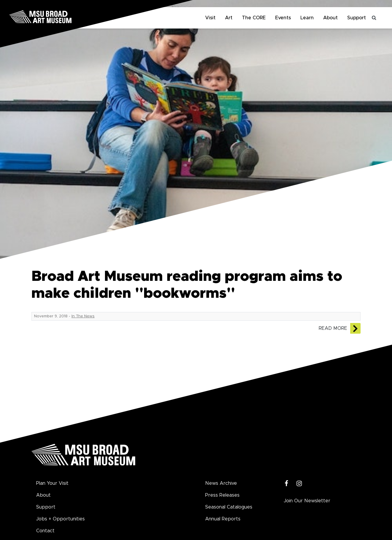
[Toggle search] (374, 18)
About (330, 18)
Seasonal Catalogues (229, 507)
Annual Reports (223, 519)
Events (283, 18)
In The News (83, 316)
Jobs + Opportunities (60, 519)
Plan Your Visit (52, 483)
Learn (307, 18)
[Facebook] (287, 484)
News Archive (221, 483)
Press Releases (222, 495)
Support (357, 18)
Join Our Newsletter (307, 501)
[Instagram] (299, 484)
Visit (210, 18)
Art (229, 18)
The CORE (254, 18)
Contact (45, 531)
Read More (333, 328)
